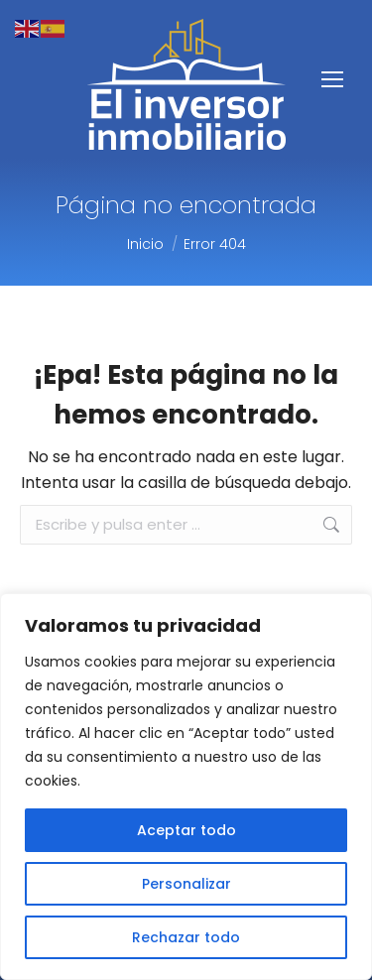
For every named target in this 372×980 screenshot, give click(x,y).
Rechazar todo (186, 937)
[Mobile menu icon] (332, 79)
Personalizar (186, 884)
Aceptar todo (186, 830)
